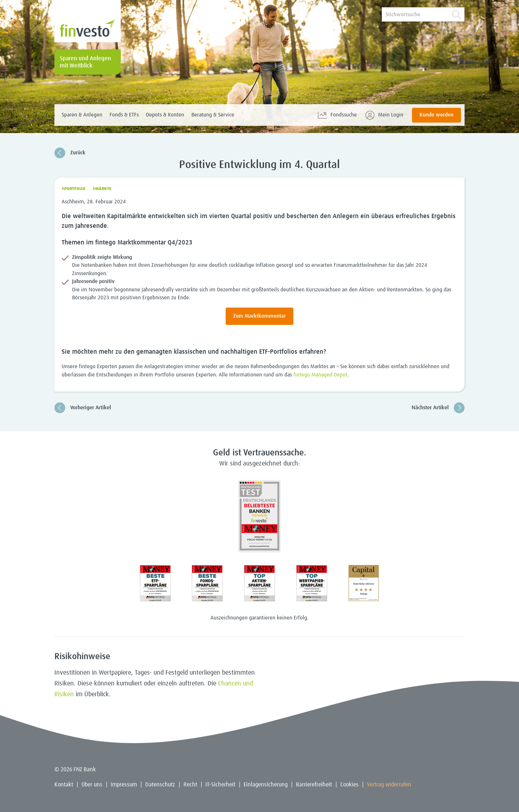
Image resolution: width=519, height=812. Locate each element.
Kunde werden (436, 115)
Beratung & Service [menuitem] (213, 115)
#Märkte (102, 189)
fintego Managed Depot (320, 375)
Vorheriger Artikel (83, 408)
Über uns (92, 785)
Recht (190, 785)
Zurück (70, 153)
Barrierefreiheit (314, 785)
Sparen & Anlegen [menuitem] (82, 115)
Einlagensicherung (266, 785)
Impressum (124, 785)
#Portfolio (74, 189)
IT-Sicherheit (220, 785)
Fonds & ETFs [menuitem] (124, 115)
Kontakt (64, 785)
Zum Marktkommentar (259, 316)
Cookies (349, 785)
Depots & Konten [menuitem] (165, 115)
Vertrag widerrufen (389, 785)
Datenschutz (160, 785)
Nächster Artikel (438, 408)
